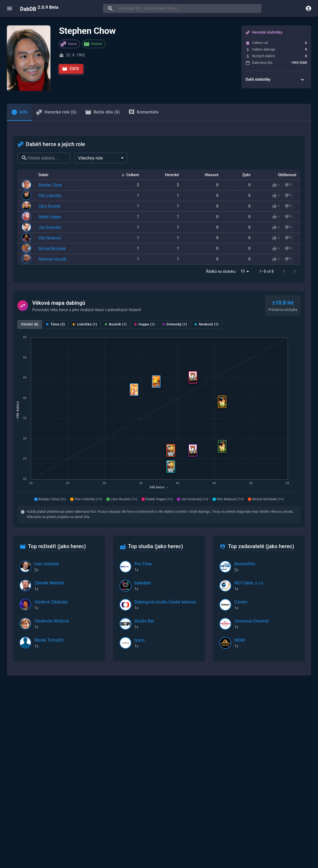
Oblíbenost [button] (284, 175)
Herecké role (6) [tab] (56, 112)
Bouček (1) (116, 324)
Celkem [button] (130, 175)
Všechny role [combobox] (90, 158)
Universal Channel (251, 621)
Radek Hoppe (50, 217)
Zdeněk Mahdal (49, 583)
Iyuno (140, 640)
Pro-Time (143, 564)
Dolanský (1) (175, 324)
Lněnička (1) (85, 324)
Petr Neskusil (50, 238)
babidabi (143, 583)
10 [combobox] (242, 271)
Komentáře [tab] (144, 112)
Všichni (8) (30, 324)
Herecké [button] (169, 175)
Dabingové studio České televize (165, 602)
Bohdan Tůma (50, 185)
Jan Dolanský (50, 227)
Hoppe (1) (145, 324)
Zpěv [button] (243, 175)
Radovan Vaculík (52, 259)
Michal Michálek (52, 248)
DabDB (39, 8)
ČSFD (71, 69)
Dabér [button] (46, 175)
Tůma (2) (56, 324)
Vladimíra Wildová (52, 621)
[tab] (19, 112)
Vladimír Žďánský (51, 602)
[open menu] (10, 8)
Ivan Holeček (47, 564)
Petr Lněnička (50, 196)
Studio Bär (144, 621)
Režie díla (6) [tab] (102, 112)
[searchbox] (189, 8)
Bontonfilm (245, 564)
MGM (239, 640)
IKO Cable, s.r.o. (249, 583)
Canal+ (241, 602)
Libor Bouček (50, 206)
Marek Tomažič (49, 640)
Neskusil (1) (207, 324)
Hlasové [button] (209, 175)
